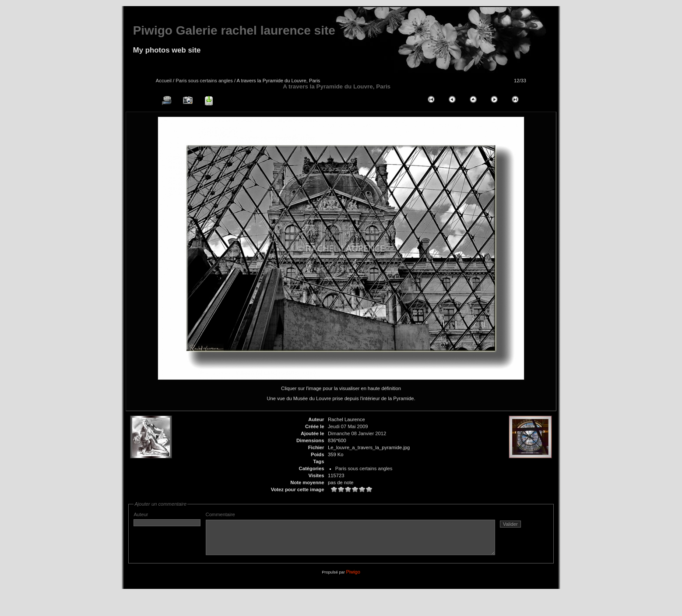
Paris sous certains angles (204, 81)
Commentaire (368, 537)
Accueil (164, 81)
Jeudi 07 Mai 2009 (348, 426)
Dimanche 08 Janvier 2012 (357, 433)
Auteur (167, 519)
